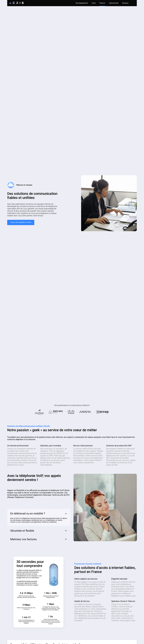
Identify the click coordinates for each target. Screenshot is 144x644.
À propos (125, 3)
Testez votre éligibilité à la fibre (21, 222)
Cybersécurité (114, 3)
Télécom (102, 3)
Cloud (94, 3)
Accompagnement (82, 3)
